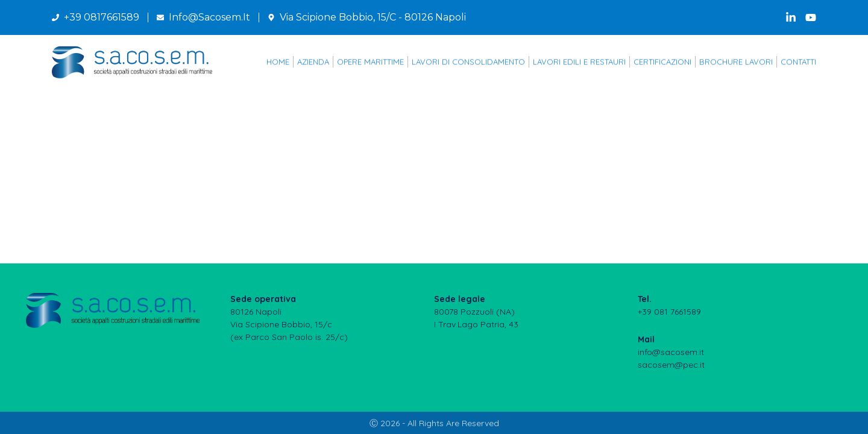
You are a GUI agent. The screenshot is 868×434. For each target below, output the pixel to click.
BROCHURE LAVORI (736, 63)
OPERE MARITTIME (370, 63)
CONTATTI (798, 63)
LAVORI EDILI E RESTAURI (579, 63)
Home (278, 63)
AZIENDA (313, 63)
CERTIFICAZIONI (662, 63)
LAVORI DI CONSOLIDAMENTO (468, 63)
